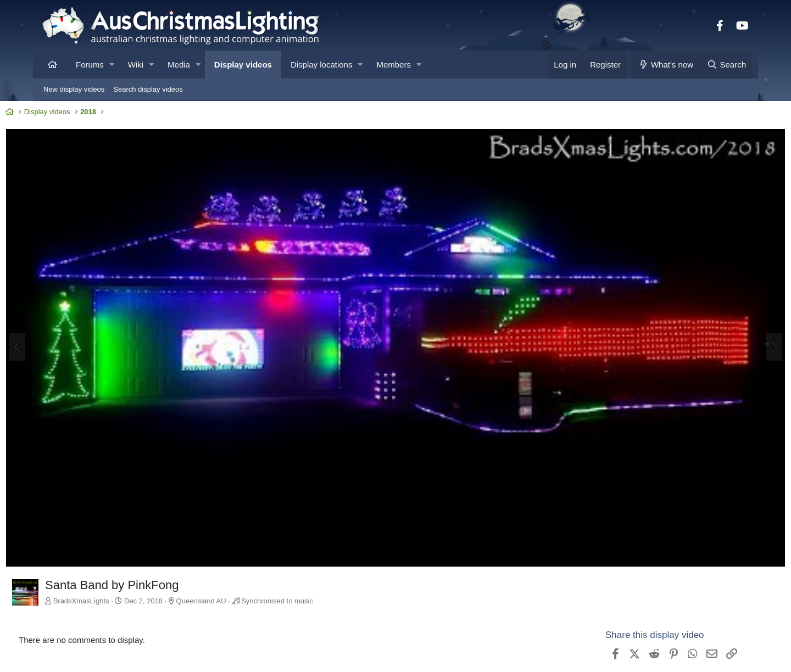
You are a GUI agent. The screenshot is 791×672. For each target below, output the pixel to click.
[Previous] (53, 329)
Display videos (243, 65)
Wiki (136, 65)
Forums (90, 65)
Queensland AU (237, 564)
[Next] (738, 329)
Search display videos (148, 89)
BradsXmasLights (117, 564)
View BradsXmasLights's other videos (645, 661)
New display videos (74, 89)
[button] (112, 65)
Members (394, 65)
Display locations (322, 65)
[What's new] (665, 65)
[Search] (726, 65)
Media (179, 65)
